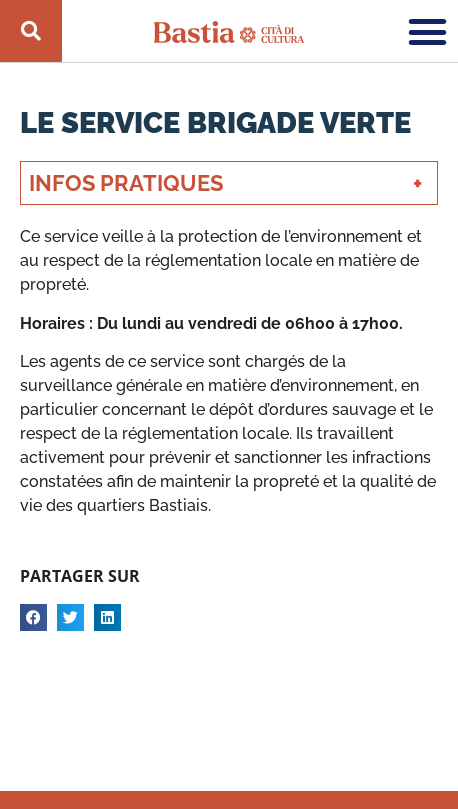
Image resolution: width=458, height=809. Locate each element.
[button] (428, 31)
